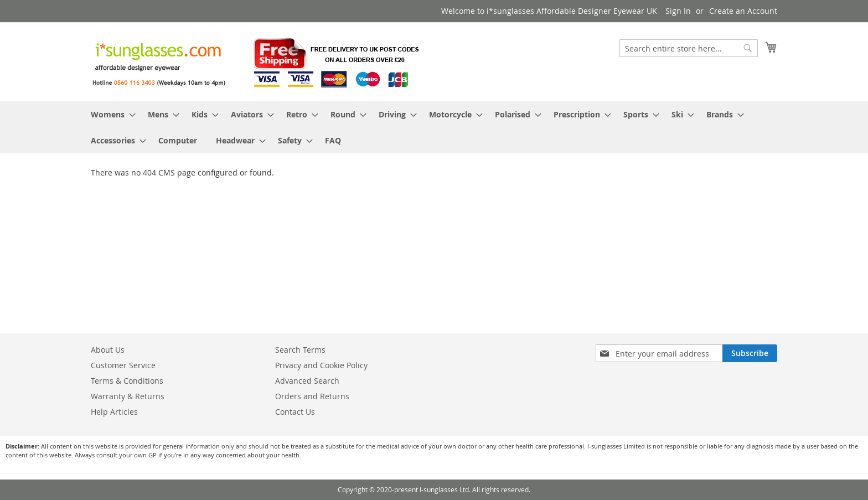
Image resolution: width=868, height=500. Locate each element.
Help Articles (114, 412)
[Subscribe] (750, 353)
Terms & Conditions (127, 381)
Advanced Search (307, 381)
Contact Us (295, 412)
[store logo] (257, 61)
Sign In (678, 11)
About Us (108, 350)
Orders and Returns (312, 396)
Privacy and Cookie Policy (321, 365)
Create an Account (743, 11)
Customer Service (123, 365)
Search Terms (300, 350)
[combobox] (689, 48)
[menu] (434, 127)
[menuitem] (110, 114)
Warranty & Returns (128, 396)
